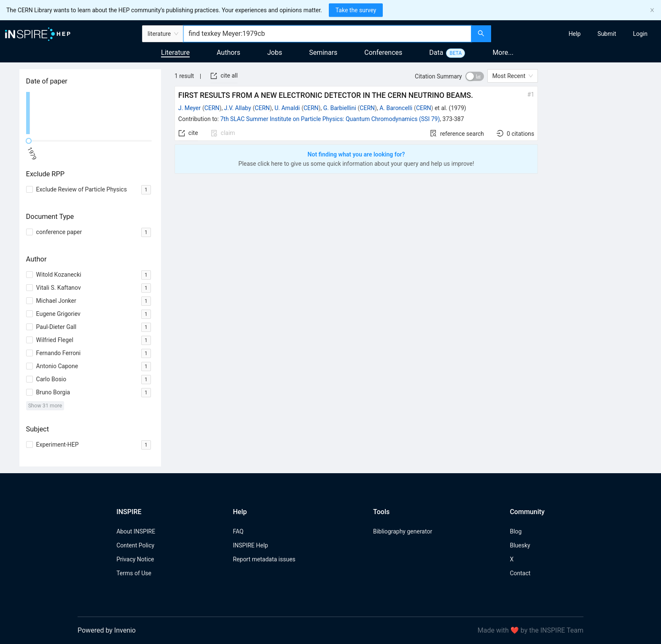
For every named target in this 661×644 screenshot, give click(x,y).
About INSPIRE (136, 531)
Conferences (383, 53)
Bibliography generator (403, 531)
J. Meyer (189, 108)
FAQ (238, 531)
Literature (175, 53)
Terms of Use (134, 573)
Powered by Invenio (107, 630)
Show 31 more (45, 406)
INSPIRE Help (250, 545)
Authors (228, 53)
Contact (520, 573)
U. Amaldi (287, 108)
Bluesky (520, 545)
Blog (516, 531)
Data (436, 53)
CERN (212, 108)
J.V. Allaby (238, 108)
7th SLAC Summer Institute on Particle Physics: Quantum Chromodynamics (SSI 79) (330, 119)
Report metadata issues (264, 559)
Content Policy (135, 545)
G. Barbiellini (340, 108)
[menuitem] (575, 34)
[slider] (29, 141)
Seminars (323, 53)
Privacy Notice (135, 559)
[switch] (475, 76)
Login (640, 34)
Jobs (275, 53)
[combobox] (327, 34)
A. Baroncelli (396, 108)
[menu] (577, 34)
